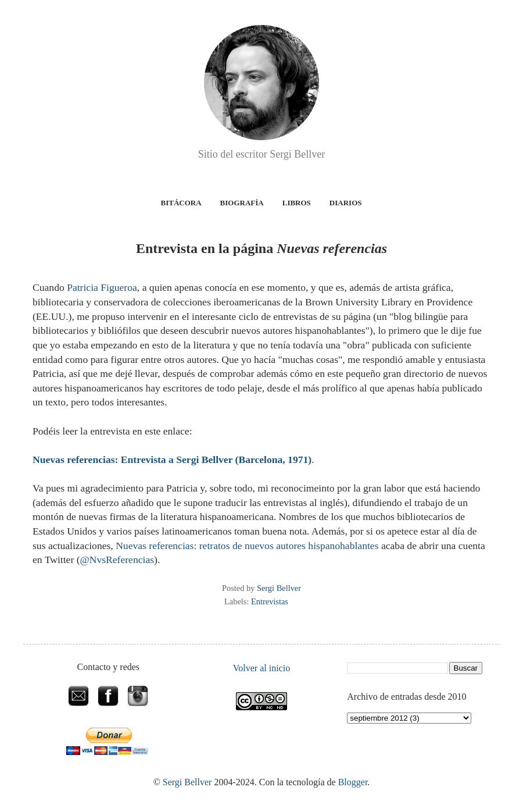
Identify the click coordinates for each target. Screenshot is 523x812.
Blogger (353, 782)
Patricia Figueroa (102, 287)
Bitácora (181, 203)
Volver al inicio (261, 668)
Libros (297, 203)
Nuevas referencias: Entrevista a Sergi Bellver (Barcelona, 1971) (172, 460)
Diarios (346, 203)
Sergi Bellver (187, 782)
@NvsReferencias (117, 560)
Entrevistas (270, 601)
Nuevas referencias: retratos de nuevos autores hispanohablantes (247, 546)
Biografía (242, 203)
